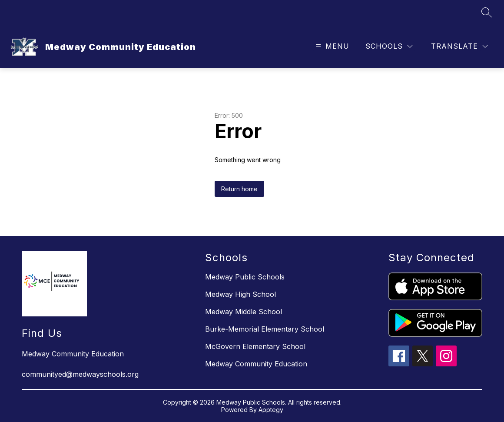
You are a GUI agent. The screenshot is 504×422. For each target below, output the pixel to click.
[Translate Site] (459, 46)
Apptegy (271, 410)
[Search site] (487, 12)
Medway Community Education (256, 364)
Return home (239, 189)
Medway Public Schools (245, 277)
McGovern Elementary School (255, 346)
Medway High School (240, 294)
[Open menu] (331, 46)
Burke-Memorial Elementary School (265, 329)
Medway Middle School (244, 312)
